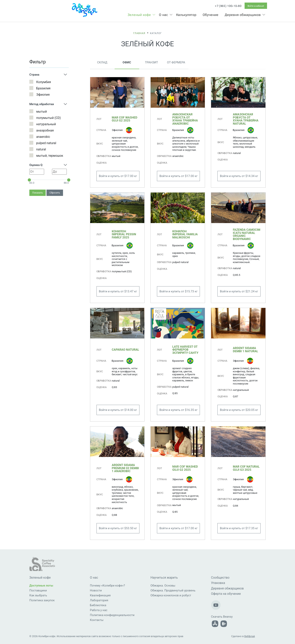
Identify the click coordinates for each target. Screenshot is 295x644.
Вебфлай (250, 636)
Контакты (97, 620)
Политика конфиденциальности (112, 615)
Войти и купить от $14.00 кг (118, 410)
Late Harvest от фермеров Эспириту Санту (185, 350)
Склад (102, 62)
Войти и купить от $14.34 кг (239, 176)
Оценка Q (36, 165)
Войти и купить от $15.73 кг (178, 291)
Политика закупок (42, 600)
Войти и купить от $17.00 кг (118, 176)
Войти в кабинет (256, 6)
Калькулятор (186, 15)
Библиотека (98, 605)
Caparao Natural (126, 350)
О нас (163, 15)
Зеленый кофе (139, 15)
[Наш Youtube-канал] (216, 605)
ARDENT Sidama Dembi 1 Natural (245, 350)
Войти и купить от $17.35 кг (239, 528)
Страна (34, 75)
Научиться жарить (164, 578)
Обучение (211, 15)
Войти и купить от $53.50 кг (118, 528)
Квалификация (100, 595)
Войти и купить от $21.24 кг (239, 291)
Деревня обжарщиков (243, 15)
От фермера (176, 62)
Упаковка (218, 583)
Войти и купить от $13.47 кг (118, 291)
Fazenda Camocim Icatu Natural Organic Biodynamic (246, 234)
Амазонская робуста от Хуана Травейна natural (246, 119)
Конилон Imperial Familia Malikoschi (185, 234)
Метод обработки (42, 104)
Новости (96, 590)
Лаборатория (99, 600)
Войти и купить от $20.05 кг (239, 410)
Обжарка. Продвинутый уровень (173, 590)
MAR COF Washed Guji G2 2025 (125, 119)
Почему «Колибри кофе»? (108, 586)
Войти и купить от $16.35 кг (178, 410)
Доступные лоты (41, 586)
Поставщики (38, 590)
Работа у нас (99, 610)
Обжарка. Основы (163, 586)
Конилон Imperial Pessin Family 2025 (124, 234)
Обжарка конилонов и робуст (171, 595)
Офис (127, 62)
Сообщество (220, 578)
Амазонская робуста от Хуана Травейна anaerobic (185, 119)
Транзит (151, 62)
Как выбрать (38, 595)
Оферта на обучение (226, 594)
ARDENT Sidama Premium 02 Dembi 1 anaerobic (125, 468)
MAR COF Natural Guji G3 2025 (246, 468)
